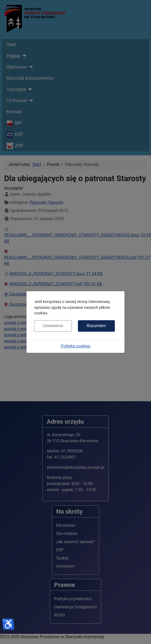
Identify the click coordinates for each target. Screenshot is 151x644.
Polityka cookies (76, 346)
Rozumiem (96, 326)
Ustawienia (53, 326)
